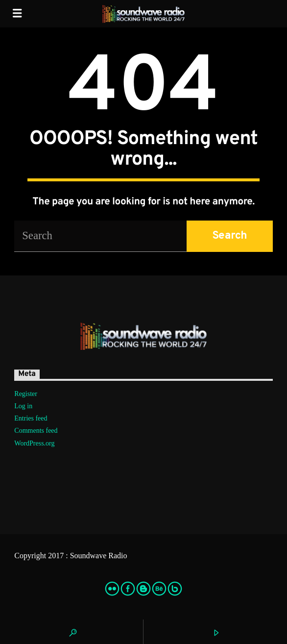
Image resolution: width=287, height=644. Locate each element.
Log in (23, 406)
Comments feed (36, 431)
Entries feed (31, 418)
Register (26, 394)
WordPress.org (34, 443)
